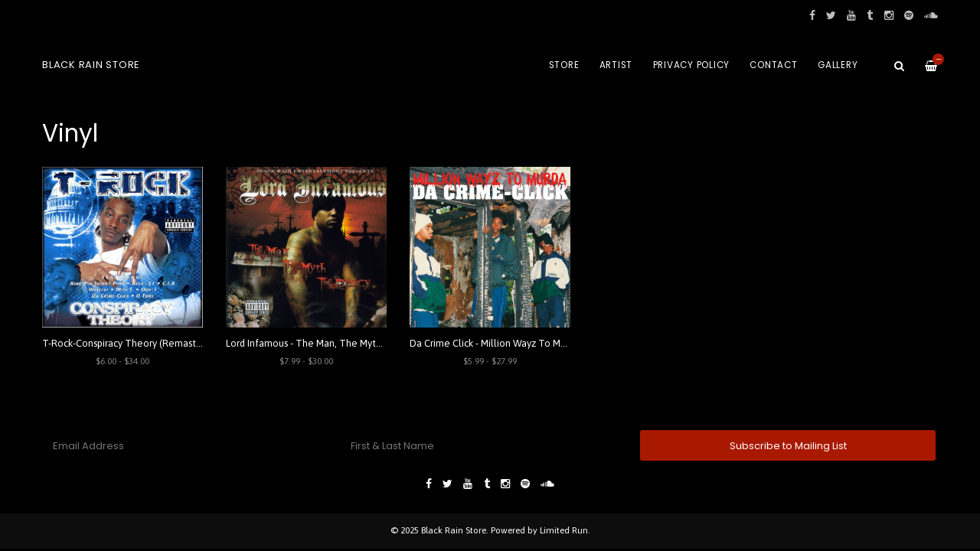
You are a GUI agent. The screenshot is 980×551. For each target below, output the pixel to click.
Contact (773, 65)
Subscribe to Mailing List (788, 446)
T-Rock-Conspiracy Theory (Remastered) (131, 343)
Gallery (838, 65)
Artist (616, 65)
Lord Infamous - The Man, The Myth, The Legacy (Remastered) (363, 343)
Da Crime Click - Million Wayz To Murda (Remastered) (526, 343)
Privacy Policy (692, 65)
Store (564, 65)
